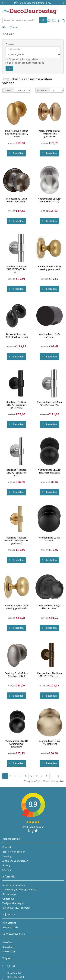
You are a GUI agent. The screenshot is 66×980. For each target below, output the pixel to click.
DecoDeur (8, 942)
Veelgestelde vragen (13, 903)
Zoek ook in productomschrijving (25, 63)
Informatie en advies (14, 885)
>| (58, 776)
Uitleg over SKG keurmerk (16, 908)
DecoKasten (9, 951)
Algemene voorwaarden (15, 861)
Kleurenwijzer (10, 894)
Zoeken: (10, 44)
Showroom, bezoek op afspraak (19, 889)
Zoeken (14, 27)
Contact (7, 847)
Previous (3, 3)
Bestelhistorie (10, 927)
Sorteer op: (8, 90)
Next (63, 3)
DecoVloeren (9, 947)
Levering (7, 856)
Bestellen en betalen (14, 852)
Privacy (6, 865)
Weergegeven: (43, 90)
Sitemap (7, 870)
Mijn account (9, 923)
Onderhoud (8, 899)
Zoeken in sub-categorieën (22, 59)
